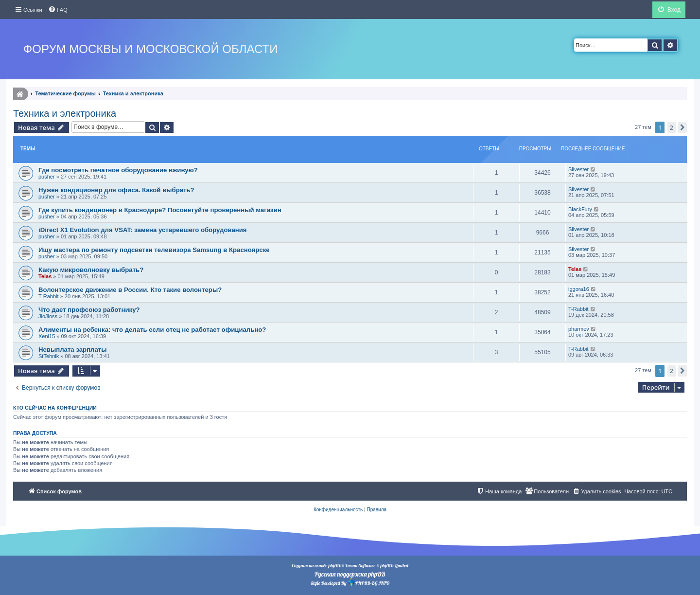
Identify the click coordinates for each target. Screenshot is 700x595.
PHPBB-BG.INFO (368, 582)
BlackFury (580, 209)
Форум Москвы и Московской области (150, 49)
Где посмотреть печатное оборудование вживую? (118, 170)
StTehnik (49, 356)
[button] (682, 127)
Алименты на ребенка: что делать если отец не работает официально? (152, 330)
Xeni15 (47, 336)
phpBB (335, 566)
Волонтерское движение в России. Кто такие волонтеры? (130, 290)
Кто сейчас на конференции (55, 408)
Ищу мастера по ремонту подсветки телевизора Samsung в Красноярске (154, 250)
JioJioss (48, 316)
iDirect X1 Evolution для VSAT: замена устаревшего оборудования (143, 230)
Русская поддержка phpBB (350, 574)
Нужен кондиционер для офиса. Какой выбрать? (116, 190)
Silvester (578, 169)
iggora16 (579, 289)
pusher (47, 177)
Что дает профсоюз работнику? (89, 310)
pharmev (579, 329)
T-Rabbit (49, 296)
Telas (45, 276)
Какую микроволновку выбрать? (91, 270)
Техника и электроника (65, 113)
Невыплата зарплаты (73, 350)
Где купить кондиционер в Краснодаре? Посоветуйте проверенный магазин (160, 210)
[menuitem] (58, 10)
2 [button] (672, 127)
